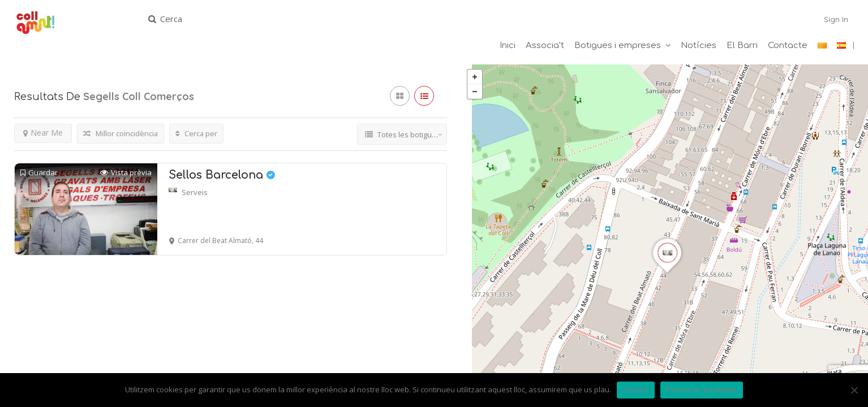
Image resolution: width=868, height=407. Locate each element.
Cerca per (196, 135)
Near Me (43, 134)
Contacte (788, 46)
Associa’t (545, 46)
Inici (508, 46)
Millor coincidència (121, 135)
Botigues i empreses (618, 46)
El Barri (742, 46)
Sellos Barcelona (222, 176)
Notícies (699, 46)
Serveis (195, 193)
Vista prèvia (126, 174)
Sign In (836, 19)
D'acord (635, 390)
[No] (854, 390)
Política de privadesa (702, 390)
